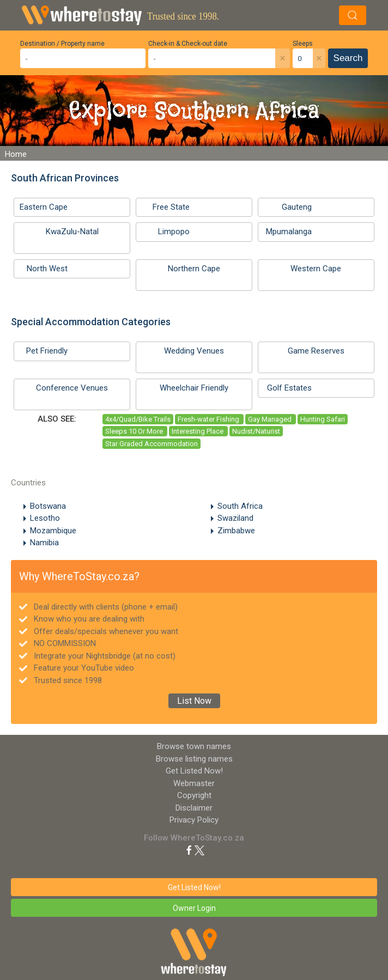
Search (348, 58)
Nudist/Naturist (256, 431)
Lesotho (45, 518)
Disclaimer (194, 808)
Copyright (194, 795)
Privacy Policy (194, 820)
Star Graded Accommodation (151, 444)
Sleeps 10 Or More (135, 431)
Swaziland (235, 518)
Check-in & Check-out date (188, 44)
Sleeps (303, 44)
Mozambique (53, 531)
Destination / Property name (62, 44)
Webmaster (194, 783)
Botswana (48, 506)
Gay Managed (271, 419)
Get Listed (194, 771)
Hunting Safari (323, 419)
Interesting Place (198, 431)
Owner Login (194, 908)
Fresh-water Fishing (209, 419)
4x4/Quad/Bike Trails (138, 419)
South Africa (240, 506)
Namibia (44, 543)
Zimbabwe (236, 531)
